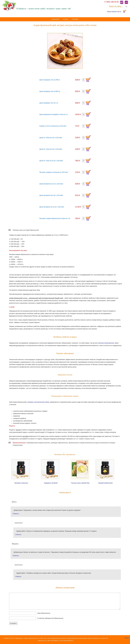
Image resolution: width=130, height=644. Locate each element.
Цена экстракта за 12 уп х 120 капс (52, 207)
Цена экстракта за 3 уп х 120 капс (51, 184)
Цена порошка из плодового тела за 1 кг (54, 114)
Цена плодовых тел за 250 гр (50, 80)
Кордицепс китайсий (51, 483)
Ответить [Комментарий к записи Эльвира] (16, 556)
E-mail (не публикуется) (50, 618)
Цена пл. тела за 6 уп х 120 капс (51, 149)
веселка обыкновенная (106, 343)
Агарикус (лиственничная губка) (38, 402)
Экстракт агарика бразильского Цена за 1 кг (55, 218)
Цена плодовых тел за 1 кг (49, 103)
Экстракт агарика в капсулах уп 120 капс (54, 172)
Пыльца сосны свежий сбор (80, 483)
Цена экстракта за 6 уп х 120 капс (51, 195)
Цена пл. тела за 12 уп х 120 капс (51, 161)
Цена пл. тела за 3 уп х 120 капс (51, 137)
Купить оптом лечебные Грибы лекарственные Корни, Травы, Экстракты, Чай (15, 6)
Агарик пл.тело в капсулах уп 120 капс (53, 126)
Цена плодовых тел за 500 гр (50, 91)
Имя (44, 613)
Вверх (127, 638)
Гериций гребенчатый (105, 483)
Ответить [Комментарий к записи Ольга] (16, 514)
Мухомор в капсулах (21, 483)
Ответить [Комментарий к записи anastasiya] (18, 535)
